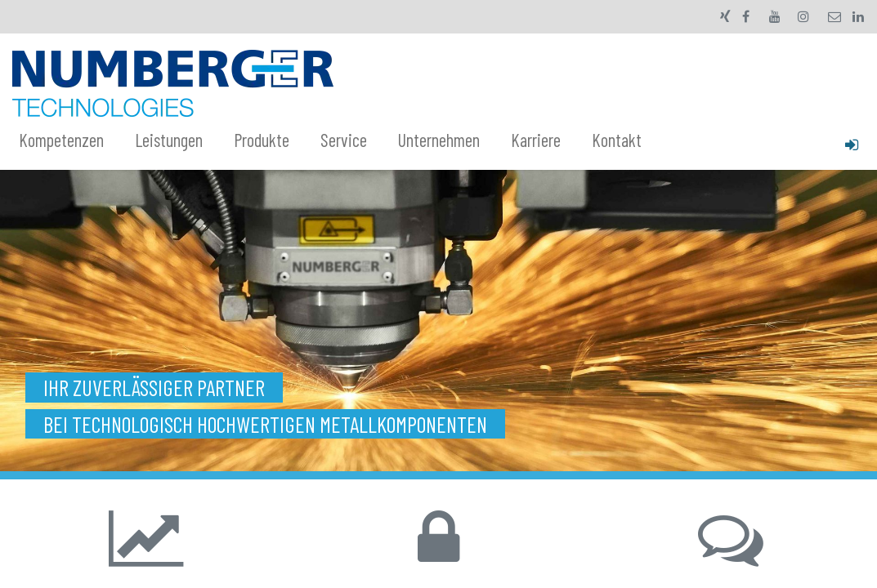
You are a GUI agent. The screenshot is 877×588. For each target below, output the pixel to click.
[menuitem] (70, 140)
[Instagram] (803, 16)
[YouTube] (775, 16)
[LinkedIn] (858, 16)
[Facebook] (746, 16)
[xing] (725, 16)
